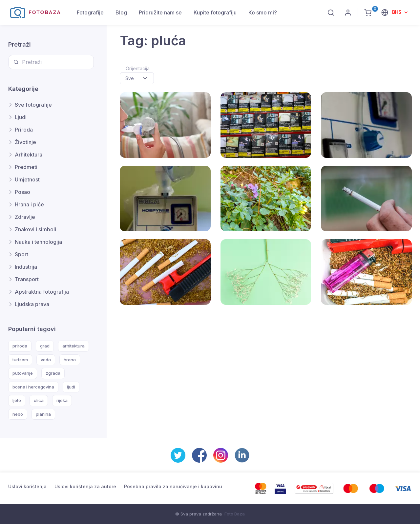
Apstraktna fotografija (42, 292)
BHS (397, 12)
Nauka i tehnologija (38, 242)
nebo (18, 414)
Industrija (26, 267)
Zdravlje (25, 217)
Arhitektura (29, 155)
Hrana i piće (29, 204)
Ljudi (21, 117)
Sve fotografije (33, 105)
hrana (70, 360)
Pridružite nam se (160, 12)
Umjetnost (27, 179)
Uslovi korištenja (27, 486)
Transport (27, 279)
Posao (22, 192)
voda (46, 360)
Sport (21, 254)
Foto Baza (235, 514)
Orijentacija (138, 68)
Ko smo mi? (263, 12)
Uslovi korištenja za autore (85, 486)
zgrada (53, 373)
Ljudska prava (32, 304)
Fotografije (90, 12)
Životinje (25, 142)
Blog (121, 12)
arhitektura (73, 346)
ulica (39, 400)
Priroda (24, 130)
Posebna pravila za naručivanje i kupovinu (173, 486)
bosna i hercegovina (33, 387)
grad (45, 346)
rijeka (62, 400)
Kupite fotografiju (215, 12)
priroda (20, 346)
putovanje (23, 373)
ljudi (71, 387)
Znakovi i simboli (35, 229)
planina (43, 414)
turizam (20, 360)
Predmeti (26, 167)
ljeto (17, 400)
